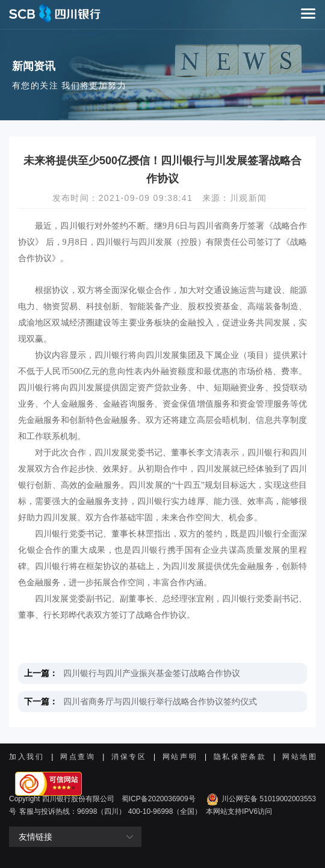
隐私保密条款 (240, 757)
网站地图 (299, 757)
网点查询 (78, 757)
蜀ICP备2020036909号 (159, 799)
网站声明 (180, 757)
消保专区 (129, 757)
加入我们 (27, 757)
